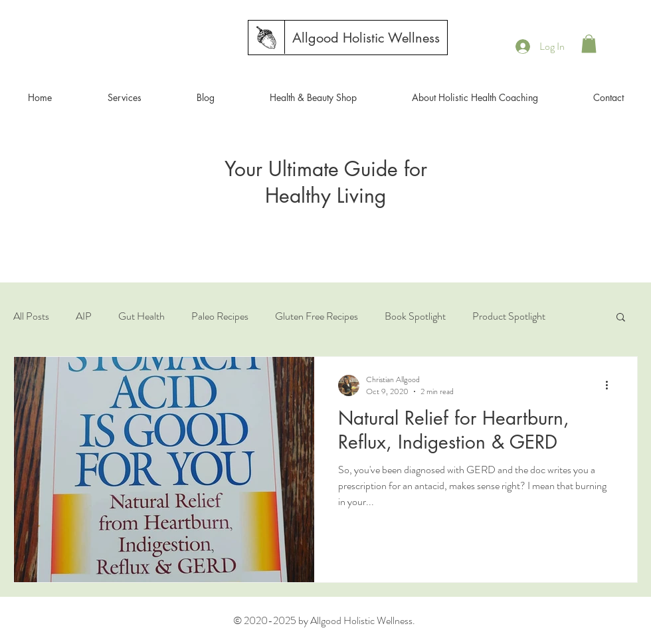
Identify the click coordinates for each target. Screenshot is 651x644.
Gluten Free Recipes (317, 316)
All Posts (31, 316)
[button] (589, 44)
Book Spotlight (415, 316)
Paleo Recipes (220, 316)
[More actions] (611, 385)
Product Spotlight (509, 316)
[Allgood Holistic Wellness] (366, 38)
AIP (84, 316)
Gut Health (141, 316)
